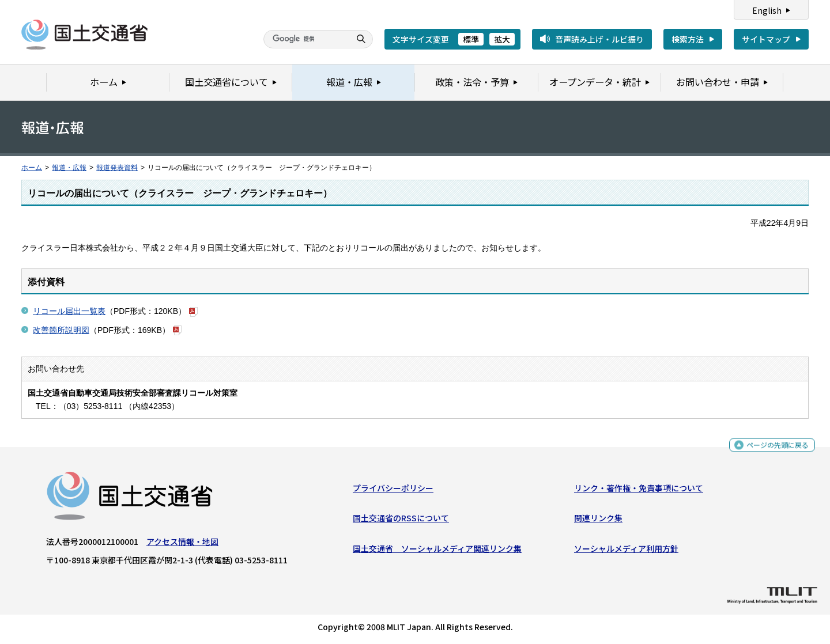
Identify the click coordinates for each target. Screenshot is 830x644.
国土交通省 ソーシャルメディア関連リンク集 (437, 551)
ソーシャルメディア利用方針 (626, 551)
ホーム (32, 168)
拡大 (502, 39)
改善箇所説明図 (61, 330)
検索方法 (688, 39)
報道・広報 (69, 168)
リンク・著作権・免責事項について (639, 491)
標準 (471, 39)
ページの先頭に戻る (773, 449)
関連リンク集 (598, 521)
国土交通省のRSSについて (401, 521)
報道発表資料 (117, 168)
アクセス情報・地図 (182, 544)
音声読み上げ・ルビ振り (599, 39)
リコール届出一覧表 (69, 311)
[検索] (305, 39)
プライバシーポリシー (393, 491)
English (767, 10)
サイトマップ (766, 39)
